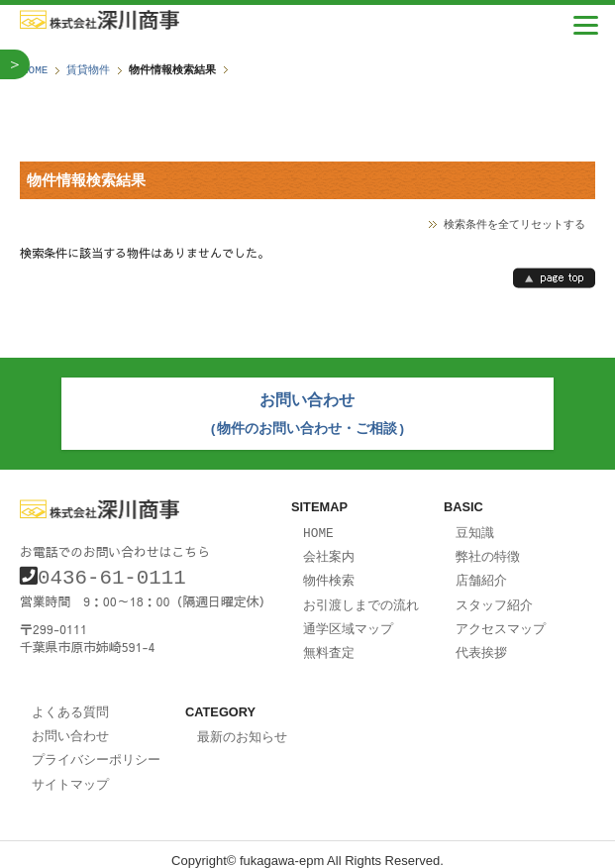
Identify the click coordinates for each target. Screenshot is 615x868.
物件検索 (329, 574)
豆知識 (475, 528)
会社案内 (329, 551)
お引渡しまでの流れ (361, 597)
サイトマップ (70, 771)
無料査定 (329, 643)
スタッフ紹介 (494, 597)
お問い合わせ (70, 724)
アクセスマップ (501, 620)
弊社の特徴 (488, 551)
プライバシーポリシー (96, 747)
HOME (35, 70)
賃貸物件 (88, 70)
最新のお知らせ (242, 726)
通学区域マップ (348, 620)
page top (554, 278)
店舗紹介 (481, 574)
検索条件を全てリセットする (514, 223)
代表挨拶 (481, 643)
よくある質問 (70, 702)
